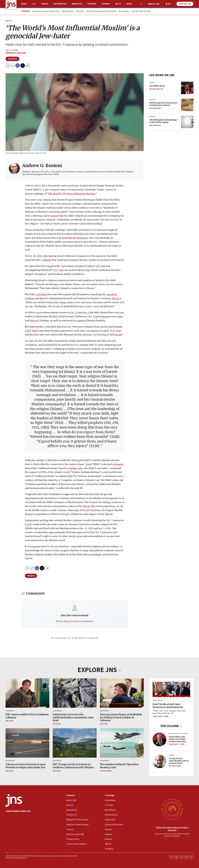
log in (67, 621)
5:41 (61, 270)
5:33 (97, 266)
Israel (24, 4)
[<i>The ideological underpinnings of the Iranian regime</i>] (187, 122)
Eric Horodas (155, 125)
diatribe (47, 260)
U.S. (34, 4)
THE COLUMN (171, 726)
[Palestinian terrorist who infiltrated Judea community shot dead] (75, 693)
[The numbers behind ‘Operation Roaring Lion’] (122, 743)
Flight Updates (68, 11)
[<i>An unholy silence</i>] (187, 88)
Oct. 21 (74, 312)
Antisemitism (60, 4)
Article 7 (117, 298)
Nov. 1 (86, 312)
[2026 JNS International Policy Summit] (172, 809)
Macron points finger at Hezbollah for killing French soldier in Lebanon (121, 718)
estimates (118, 464)
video (120, 316)
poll (29, 524)
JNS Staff (10, 721)
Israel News (10, 711)
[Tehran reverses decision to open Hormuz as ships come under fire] (27, 743)
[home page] (11, 5)
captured (82, 320)
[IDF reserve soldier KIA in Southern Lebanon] (27, 693)
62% (76, 510)
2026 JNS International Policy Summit (172, 829)
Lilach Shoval (106, 771)
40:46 (118, 335)
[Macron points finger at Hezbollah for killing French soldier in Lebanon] (122, 693)
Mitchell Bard (175, 766)
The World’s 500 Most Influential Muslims (72, 194)
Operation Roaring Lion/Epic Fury (46, 11)
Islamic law (76, 468)
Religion (31, 576)
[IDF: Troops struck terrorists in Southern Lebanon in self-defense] (75, 743)
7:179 (28, 331)
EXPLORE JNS (99, 670)
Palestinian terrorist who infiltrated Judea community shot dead (73, 718)
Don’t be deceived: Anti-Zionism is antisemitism (168, 706)
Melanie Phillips (156, 89)
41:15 (88, 270)
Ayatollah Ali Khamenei (75, 238)
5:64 (102, 266)
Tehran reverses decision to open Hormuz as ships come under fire (26, 766)
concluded (42, 294)
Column (152, 82)
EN (169, 4)
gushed (54, 216)
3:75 (56, 270)
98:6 (34, 331)
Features (92, 4)
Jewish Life (77, 4)
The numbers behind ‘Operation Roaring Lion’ (119, 766)
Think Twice (157, 701)
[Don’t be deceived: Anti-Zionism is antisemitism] (171, 690)
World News (104, 711)
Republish (12, 59)
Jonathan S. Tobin (160, 716)
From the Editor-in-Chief (141, 11)
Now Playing (124, 11)
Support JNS (185, 4)
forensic (34, 320)
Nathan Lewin (155, 108)
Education (80, 11)
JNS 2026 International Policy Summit (101, 11)
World (45, 4)
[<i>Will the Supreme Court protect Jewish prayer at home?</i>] (187, 105)
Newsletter (154, 4)
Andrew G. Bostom (16, 53)
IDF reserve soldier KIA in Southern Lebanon (27, 716)
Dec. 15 (33, 341)
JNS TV (118, 4)
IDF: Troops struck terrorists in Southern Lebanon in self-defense (73, 766)
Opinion (106, 4)
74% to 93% (89, 506)
